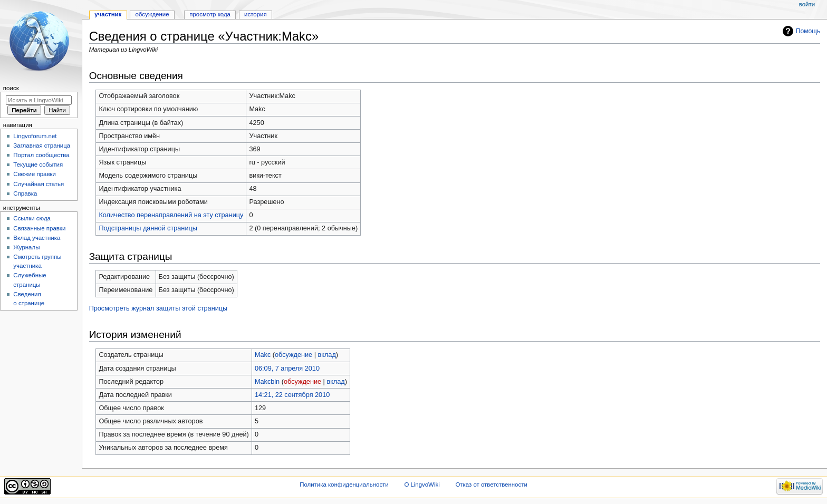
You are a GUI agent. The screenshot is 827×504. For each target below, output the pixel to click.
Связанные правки (39, 228)
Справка (25, 193)
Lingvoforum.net (35, 136)
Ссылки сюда (32, 218)
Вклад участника (37, 238)
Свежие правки (35, 174)
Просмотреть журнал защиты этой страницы (158, 308)
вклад (326, 355)
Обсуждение (152, 14)
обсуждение (294, 355)
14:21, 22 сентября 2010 (292, 395)
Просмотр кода (210, 14)
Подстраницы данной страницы (148, 228)
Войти (807, 4)
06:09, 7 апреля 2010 (287, 369)
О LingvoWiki (422, 484)
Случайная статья (39, 184)
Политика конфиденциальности (344, 484)
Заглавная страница (42, 146)
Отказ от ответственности (491, 484)
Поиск (11, 88)
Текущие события (38, 164)
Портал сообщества (41, 155)
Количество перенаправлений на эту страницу (171, 215)
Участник (108, 14)
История (256, 14)
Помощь (808, 31)
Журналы (26, 247)
